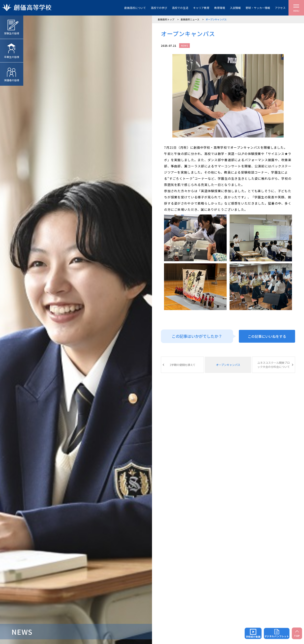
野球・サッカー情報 (258, 8)
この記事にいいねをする (267, 336)
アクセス (280, 8)
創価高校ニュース (190, 19)
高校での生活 (180, 8)
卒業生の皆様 (12, 49)
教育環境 (220, 8)
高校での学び (159, 8)
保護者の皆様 (12, 72)
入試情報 (235, 8)
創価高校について (135, 8)
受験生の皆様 (12, 25)
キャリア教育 (201, 8)
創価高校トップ (166, 19)
